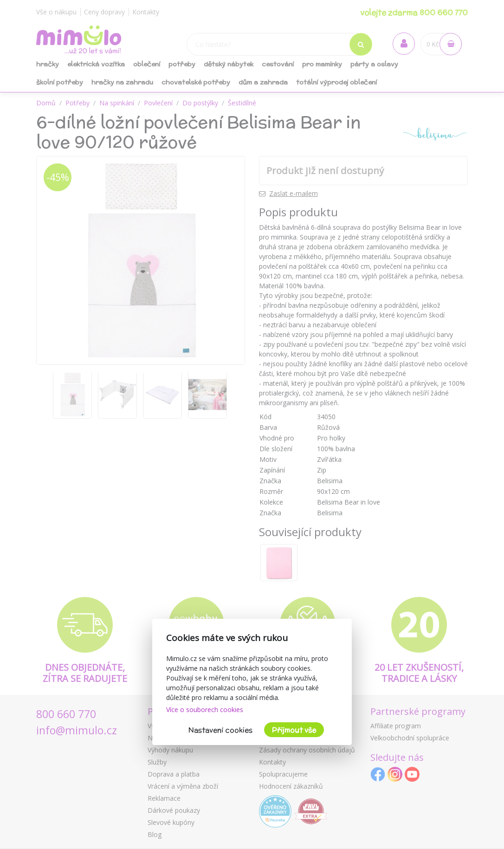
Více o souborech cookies (205, 710)
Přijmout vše (294, 730)
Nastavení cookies (220, 730)
